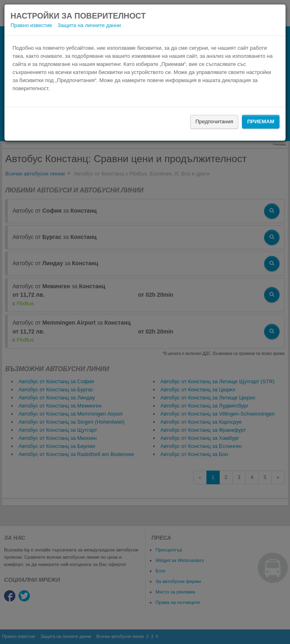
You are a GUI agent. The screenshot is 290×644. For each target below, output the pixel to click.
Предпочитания (214, 121)
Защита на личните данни (89, 25)
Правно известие (31, 25)
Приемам (261, 121)
